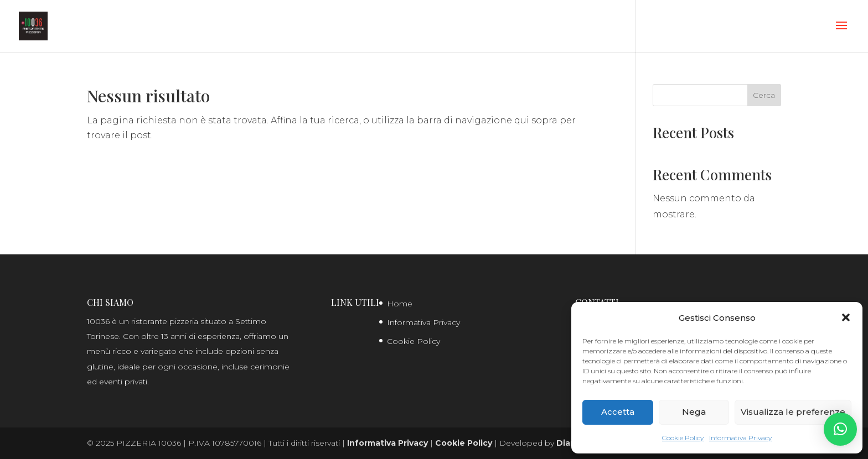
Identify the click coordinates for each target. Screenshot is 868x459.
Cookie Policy (683, 438)
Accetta (618, 412)
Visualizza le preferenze (793, 412)
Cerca (764, 95)
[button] (846, 317)
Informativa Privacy (740, 438)
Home (400, 304)
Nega (694, 412)
